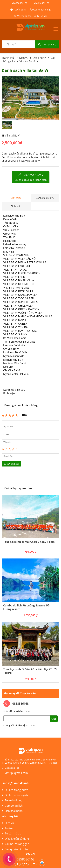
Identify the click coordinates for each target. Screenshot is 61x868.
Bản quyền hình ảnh (16, 849)
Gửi (54, 719)
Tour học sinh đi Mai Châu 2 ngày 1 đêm (29, 542)
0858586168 (20, 3)
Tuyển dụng (18, 10)
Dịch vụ (8, 823)
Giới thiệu (16, 198)
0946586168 (42, 3)
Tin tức (7, 828)
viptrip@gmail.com (16, 773)
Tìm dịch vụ (47, 45)
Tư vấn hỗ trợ (12, 833)
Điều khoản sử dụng (16, 839)
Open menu (56, 29)
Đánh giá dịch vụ (45, 198)
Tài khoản (41, 16)
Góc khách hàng (40, 10)
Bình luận (16, 206)
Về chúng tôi (22, 16)
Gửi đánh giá (11, 464)
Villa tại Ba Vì (12, 136)
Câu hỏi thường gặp (15, 844)
